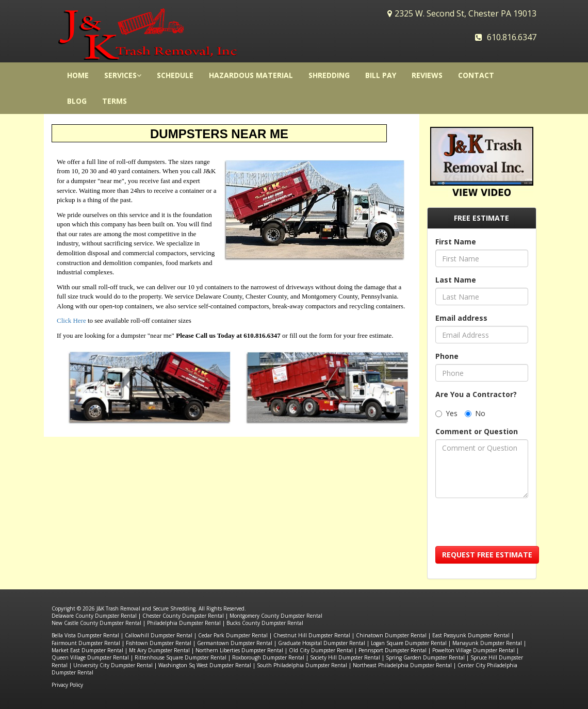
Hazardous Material (251, 75)
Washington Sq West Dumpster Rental (205, 665)
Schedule (175, 75)
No (475, 413)
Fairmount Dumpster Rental (86, 643)
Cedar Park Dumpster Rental (233, 635)
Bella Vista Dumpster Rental (85, 635)
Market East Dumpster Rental (87, 650)
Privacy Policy (67, 685)
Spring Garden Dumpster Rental (425, 657)
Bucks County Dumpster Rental (265, 623)
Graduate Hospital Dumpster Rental (322, 643)
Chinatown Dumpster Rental (391, 635)
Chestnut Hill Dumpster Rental (312, 635)
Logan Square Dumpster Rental (409, 643)
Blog (77, 101)
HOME (78, 75)
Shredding (329, 75)
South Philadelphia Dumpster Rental (302, 665)
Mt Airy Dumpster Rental (159, 650)
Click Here (71, 320)
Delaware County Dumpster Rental (94, 616)
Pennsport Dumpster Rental (393, 650)
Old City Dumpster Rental (321, 650)
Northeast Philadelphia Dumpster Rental (402, 665)
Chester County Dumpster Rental (183, 616)
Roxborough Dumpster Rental (268, 657)
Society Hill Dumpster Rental (345, 657)
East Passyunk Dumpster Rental (471, 635)
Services (123, 75)
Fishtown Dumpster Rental (159, 643)
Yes (446, 413)
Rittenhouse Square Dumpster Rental (181, 657)
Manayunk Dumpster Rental (487, 643)
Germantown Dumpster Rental (235, 643)
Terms (115, 101)
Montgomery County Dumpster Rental (276, 616)
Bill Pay (381, 75)
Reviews (427, 75)
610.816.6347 (512, 37)
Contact (476, 75)
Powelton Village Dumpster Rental (473, 650)
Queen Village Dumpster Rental (90, 657)
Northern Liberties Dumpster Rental (239, 650)
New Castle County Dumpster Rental (96, 623)
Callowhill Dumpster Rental (159, 635)
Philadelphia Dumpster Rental (184, 623)
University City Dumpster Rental (113, 665)
